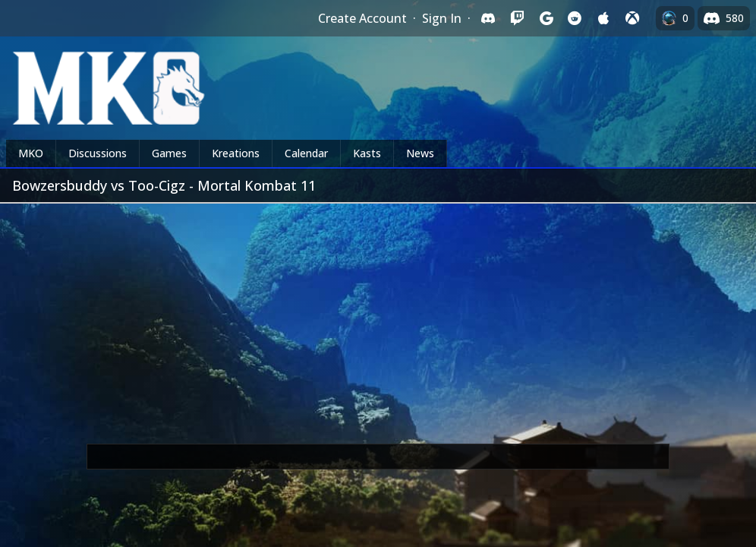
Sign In (442, 18)
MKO (31, 153)
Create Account (362, 18)
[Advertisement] (378, 318)
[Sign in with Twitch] (517, 18)
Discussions (98, 153)
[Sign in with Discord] (488, 18)
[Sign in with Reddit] (575, 18)
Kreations (236, 153)
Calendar (306, 153)
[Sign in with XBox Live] (632, 18)
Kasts (367, 153)
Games (169, 153)
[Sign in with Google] (546, 18)
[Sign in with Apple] (603, 18)
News (420, 153)
